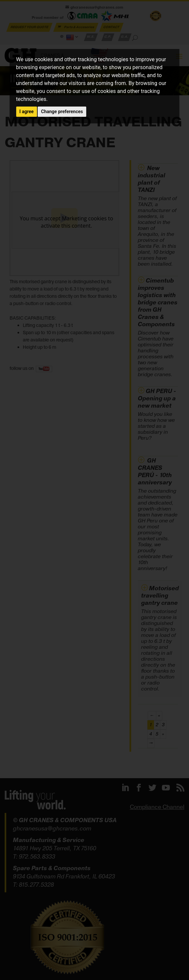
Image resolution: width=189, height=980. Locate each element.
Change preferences (62, 111)
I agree (27, 111)
